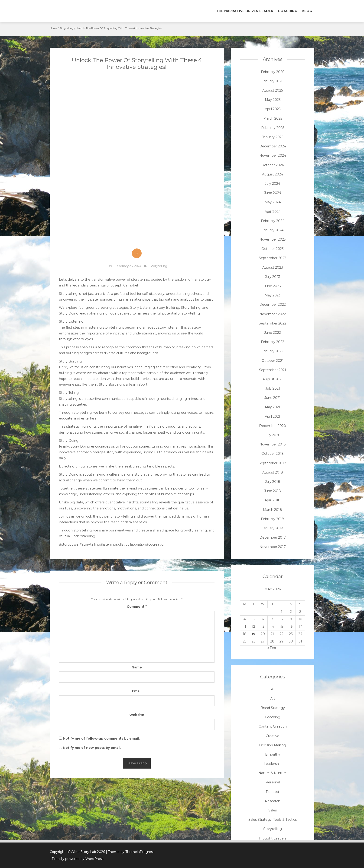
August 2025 (273, 90)
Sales (273, 810)
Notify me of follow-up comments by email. (101, 738)
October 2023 (273, 249)
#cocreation (156, 544)
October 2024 (273, 165)
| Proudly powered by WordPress (76, 859)
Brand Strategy (273, 708)
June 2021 (273, 398)
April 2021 (273, 417)
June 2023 (273, 286)
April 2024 (273, 212)
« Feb (272, 648)
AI (273, 689)
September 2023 (273, 258)
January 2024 (273, 230)
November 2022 (273, 314)
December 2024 (273, 146)
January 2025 (273, 137)
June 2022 (273, 333)
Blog (307, 11)
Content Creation (273, 726)
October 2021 (273, 361)
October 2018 (273, 454)
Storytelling (67, 28)
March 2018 (273, 510)
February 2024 (273, 221)
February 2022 (273, 342)
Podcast (273, 792)
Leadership (273, 764)
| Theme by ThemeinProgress (130, 852)
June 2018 (273, 491)
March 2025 (273, 118)
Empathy (273, 754)
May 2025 (273, 100)
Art (273, 699)
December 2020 (273, 426)
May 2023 (273, 295)
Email (137, 691)
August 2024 (273, 174)
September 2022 (273, 323)
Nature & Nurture (273, 773)
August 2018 (273, 472)
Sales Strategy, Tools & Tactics (273, 820)
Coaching (288, 11)
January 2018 (273, 528)
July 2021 (273, 388)
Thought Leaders (273, 838)
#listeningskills (112, 544)
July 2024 (273, 184)
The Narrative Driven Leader (245, 11)
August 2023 (273, 267)
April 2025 (273, 109)
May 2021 (273, 407)
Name (137, 667)
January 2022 (273, 351)
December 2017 (273, 537)
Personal (273, 782)
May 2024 (273, 202)
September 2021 (273, 370)
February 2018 (273, 519)
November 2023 (273, 239)
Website (137, 715)
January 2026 (273, 81)
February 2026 (273, 72)
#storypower (69, 544)
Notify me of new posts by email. (92, 748)
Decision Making (273, 745)
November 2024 (273, 156)
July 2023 (273, 277)
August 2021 (273, 379)
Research (273, 801)
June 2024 (273, 193)
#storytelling (90, 544)
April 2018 (273, 500)
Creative (273, 736)
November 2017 (273, 547)
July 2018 (273, 482)
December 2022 (273, 305)
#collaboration (135, 544)
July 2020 (273, 435)
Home (53, 28)
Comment (137, 607)
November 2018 (273, 444)
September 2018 (273, 463)
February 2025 (273, 128)
